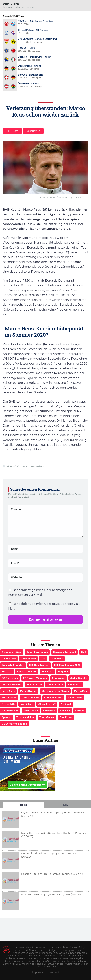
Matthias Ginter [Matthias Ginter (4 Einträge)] (53, 698)
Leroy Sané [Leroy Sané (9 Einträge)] (8, 691)
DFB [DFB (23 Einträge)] (43, 659)
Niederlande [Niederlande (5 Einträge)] (75, 698)
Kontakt (54, 972)
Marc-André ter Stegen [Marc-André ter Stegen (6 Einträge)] (55, 691)
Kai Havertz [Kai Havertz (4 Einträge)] (75, 684)
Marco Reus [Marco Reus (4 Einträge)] (81, 691)
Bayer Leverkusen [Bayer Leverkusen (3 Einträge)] (37, 652)
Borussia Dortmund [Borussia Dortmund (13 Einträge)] (65, 652)
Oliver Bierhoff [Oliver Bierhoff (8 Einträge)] (47, 704)
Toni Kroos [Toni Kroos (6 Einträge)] (66, 717)
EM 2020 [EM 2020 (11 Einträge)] (7, 671)
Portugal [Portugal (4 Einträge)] (66, 704)
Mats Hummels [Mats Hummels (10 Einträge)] (30, 698)
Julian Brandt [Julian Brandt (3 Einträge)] (55, 684)
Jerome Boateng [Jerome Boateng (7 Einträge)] (12, 684)
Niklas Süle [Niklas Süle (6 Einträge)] (9, 704)
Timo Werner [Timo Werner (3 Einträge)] (47, 717)
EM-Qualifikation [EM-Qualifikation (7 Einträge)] (39, 665)
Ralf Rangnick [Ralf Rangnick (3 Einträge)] (10, 711)
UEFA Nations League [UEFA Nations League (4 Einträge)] (14, 724)
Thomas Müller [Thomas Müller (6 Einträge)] (25, 717)
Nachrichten (33, 131)
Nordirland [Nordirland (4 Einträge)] (27, 704)
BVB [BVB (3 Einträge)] (84, 652)
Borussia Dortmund (18, 466)
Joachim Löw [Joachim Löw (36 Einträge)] (34, 684)
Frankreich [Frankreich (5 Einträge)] (59, 678)
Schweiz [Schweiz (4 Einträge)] (65, 711)
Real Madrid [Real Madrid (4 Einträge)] (31, 711)
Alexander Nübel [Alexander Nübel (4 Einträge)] (12, 652)
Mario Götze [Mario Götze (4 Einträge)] (9, 698)
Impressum (39, 972)
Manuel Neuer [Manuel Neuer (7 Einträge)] (28, 691)
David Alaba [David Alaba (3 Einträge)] (9, 659)
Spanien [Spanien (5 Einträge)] (7, 717)
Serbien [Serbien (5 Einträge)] (80, 711)
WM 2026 (11, 4)
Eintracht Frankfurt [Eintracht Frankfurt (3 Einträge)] (13, 665)
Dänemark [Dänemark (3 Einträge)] (57, 659)
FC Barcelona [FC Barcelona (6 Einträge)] (10, 678)
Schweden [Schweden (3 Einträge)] (49, 711)
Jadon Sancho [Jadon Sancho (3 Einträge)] (79, 678)
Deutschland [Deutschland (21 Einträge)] (28, 659)
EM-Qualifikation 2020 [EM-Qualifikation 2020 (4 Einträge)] (67, 665)
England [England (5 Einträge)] (63, 671)
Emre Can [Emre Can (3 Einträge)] (47, 671)
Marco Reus (37, 466)
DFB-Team (12, 131)
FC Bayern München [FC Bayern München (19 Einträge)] (35, 678)
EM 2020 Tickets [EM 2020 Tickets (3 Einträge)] (27, 671)
